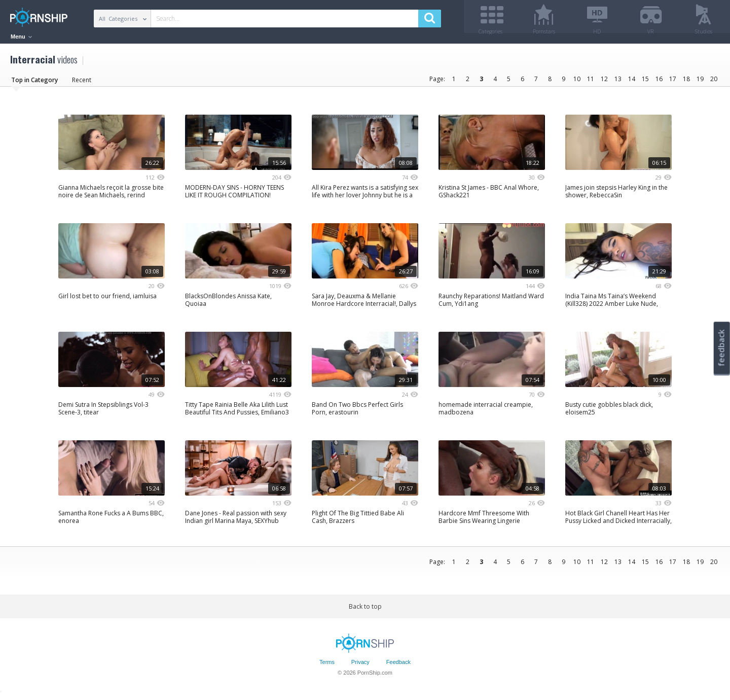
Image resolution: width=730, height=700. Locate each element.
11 (591, 82)
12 (604, 82)
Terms (327, 666)
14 (632, 82)
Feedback (398, 666)
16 (659, 82)
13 (618, 82)
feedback (721, 348)
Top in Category (34, 83)
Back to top (365, 610)
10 (577, 82)
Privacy (360, 666)
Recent (82, 83)
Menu (21, 37)
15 (645, 82)
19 (700, 82)
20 (714, 82)
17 (673, 82)
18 (686, 82)
